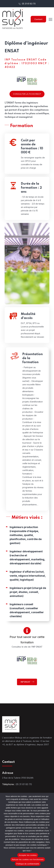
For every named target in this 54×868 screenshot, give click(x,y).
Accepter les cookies (28, 855)
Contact (38, 19)
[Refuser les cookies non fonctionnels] (50, 830)
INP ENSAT (27, 682)
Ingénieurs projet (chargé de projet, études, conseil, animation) (28, 593)
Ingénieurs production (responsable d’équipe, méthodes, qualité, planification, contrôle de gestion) (26, 537)
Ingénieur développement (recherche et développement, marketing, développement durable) (27, 559)
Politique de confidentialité (28, 864)
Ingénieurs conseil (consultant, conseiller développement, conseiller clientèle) (27, 612)
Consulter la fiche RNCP (27, 94)
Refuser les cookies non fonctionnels (28, 859)
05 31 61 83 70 (27, 4)
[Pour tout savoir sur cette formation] (27, 631)
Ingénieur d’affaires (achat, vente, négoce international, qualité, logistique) (28, 577)
